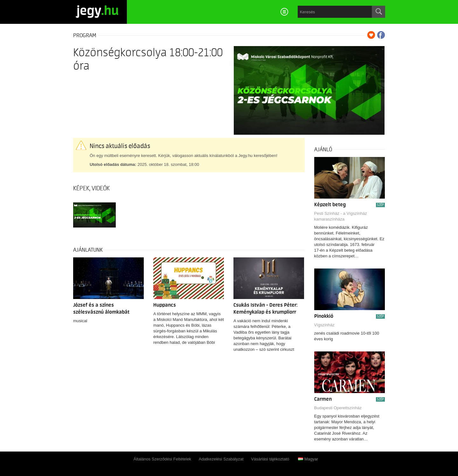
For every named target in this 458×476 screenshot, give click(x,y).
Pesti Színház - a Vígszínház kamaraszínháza (341, 216)
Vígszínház (324, 325)
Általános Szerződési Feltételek (162, 459)
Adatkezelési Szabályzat (221, 459)
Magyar (308, 459)
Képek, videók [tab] (91, 188)
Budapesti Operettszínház (338, 408)
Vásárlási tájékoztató (270, 459)
